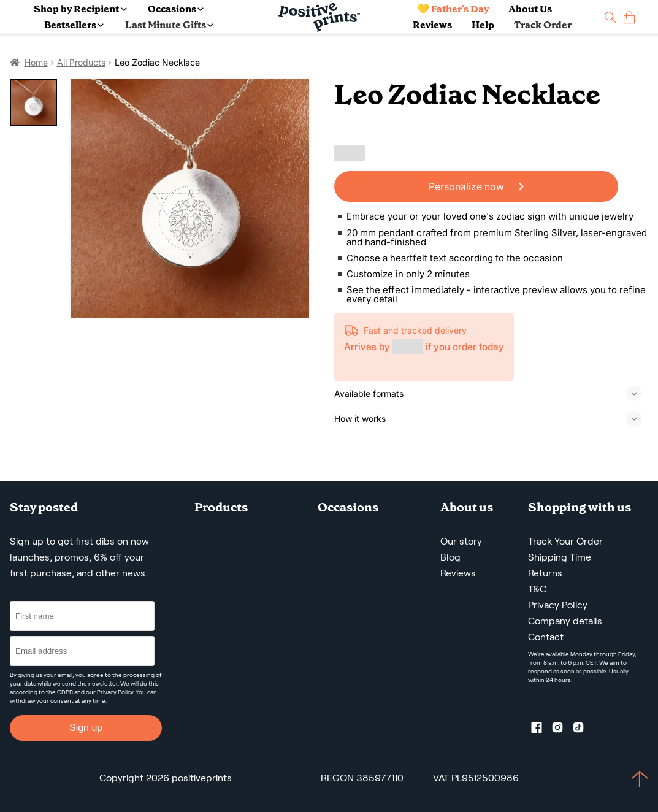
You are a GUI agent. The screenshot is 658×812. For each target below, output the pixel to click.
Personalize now (476, 186)
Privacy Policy (115, 692)
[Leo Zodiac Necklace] (190, 198)
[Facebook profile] (541, 730)
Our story (461, 541)
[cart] (629, 17)
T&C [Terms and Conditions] (537, 589)
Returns (545, 573)
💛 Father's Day (453, 9)
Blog (450, 557)
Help (483, 25)
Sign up (86, 728)
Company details (565, 621)
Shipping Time (560, 557)
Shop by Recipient (80, 9)
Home (36, 62)
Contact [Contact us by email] (546, 637)
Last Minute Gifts (169, 25)
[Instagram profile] (562, 730)
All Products (81, 62)
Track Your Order (565, 541)
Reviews (432, 25)
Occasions (176, 9)
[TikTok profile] (583, 730)
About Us (530, 9)
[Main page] (319, 17)
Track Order (543, 25)
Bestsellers (74, 25)
